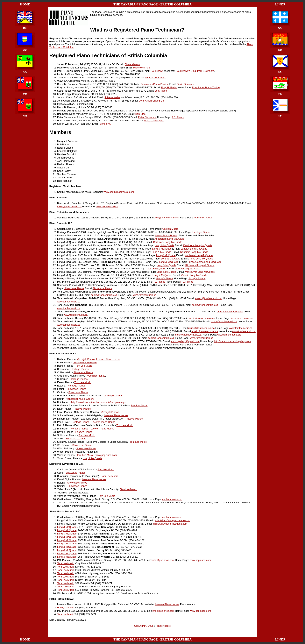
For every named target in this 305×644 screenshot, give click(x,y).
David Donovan (186, 84)
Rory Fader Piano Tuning (206, 87)
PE (280, 94)
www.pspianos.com (106, 455)
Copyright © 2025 (144, 626)
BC (25, 28)
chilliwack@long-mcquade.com (170, 524)
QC (280, 28)
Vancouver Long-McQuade (200, 272)
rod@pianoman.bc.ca (167, 218)
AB (25, 50)
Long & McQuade (165, 245)
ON (25, 116)
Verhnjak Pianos (203, 218)
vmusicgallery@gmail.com (185, 341)
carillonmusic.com (172, 499)
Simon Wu (106, 124)
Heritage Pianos (201, 232)
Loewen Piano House (108, 359)
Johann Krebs (112, 97)
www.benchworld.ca (107, 206)
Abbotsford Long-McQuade (169, 239)
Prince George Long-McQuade (204, 262)
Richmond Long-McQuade (200, 265)
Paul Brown (157, 71)
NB (280, 50)
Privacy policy (163, 626)
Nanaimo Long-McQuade (194, 252)
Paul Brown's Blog (186, 71)
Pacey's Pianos (165, 278)
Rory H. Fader (169, 87)
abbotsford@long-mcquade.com (172, 520)
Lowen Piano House (166, 235)
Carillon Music (170, 229)
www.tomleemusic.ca (144, 295)
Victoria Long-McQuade (194, 275)
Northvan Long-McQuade (199, 255)
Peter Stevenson (147, 117)
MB (25, 94)
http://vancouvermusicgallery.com (232, 341)
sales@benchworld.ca (69, 206)
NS (280, 72)
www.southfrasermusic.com (119, 192)
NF (280, 116)
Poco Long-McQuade (201, 259)
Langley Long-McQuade (194, 249)
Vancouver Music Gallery (80, 399)
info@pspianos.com (163, 560)
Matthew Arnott (142, 68)
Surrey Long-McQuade (188, 269)
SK (25, 72)
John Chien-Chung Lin (151, 101)
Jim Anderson (132, 64)
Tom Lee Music (84, 366)
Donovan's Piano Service (155, 84)
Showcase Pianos (74, 288)
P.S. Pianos (178, 117)
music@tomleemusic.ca (104, 295)
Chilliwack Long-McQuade (168, 242)
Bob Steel (141, 114)
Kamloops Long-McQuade (198, 245)
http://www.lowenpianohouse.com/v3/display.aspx (98, 402)
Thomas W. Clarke (155, 78)
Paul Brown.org (206, 71)
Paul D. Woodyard (154, 120)
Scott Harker (161, 91)
